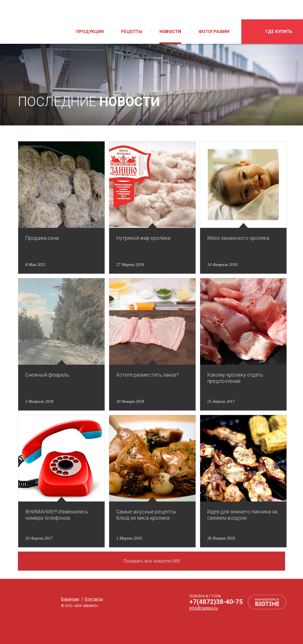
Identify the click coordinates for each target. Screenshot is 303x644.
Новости (170, 32)
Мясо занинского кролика (238, 238)
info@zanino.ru (204, 608)
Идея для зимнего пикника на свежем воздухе (242, 515)
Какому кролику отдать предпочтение (235, 378)
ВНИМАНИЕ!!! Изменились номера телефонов (57, 515)
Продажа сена (42, 238)
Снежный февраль (47, 375)
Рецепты (132, 32)
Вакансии (70, 599)
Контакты (94, 599)
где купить (279, 32)
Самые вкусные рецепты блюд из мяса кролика (146, 515)
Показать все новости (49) (151, 561)
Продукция (90, 32)
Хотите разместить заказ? (148, 375)
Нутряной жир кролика (143, 238)
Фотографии (214, 32)
